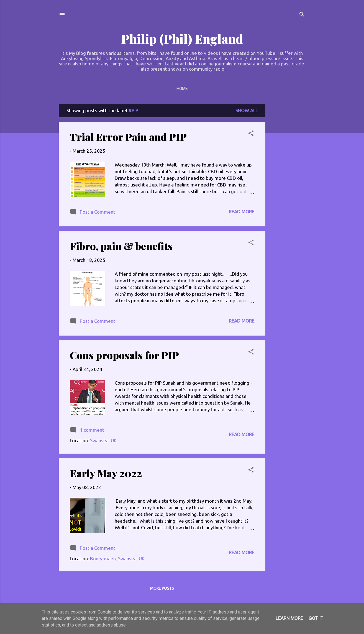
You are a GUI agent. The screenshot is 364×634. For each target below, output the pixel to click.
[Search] (302, 15)
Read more (242, 212)
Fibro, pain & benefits (121, 246)
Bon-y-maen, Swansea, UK (117, 558)
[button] (251, 134)
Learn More (289, 618)
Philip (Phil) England (182, 39)
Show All (247, 110)
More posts (162, 588)
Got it (316, 618)
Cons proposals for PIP (124, 355)
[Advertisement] (288, 187)
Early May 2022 (106, 473)
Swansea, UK (103, 440)
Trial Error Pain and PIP (128, 137)
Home (182, 89)
